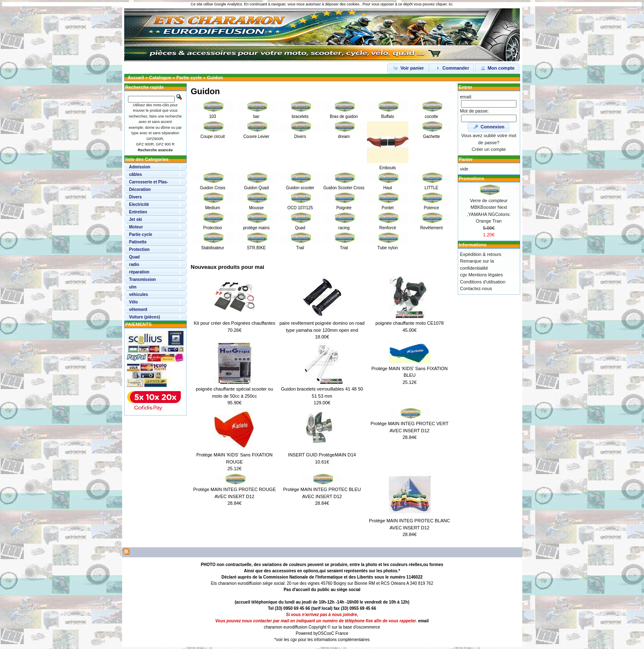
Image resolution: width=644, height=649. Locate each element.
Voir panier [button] (408, 68)
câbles (136, 174)
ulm (133, 287)
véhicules (139, 294)
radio (134, 264)
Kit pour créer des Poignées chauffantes (234, 323)
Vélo (134, 302)
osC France (338, 633)
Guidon (215, 78)
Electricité (139, 204)
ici (450, 4)
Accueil (136, 78)
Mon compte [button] (497, 68)
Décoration (140, 189)
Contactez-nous (476, 288)
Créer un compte (489, 149)
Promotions (472, 178)
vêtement (138, 309)
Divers (136, 197)
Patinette (138, 242)
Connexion (489, 127)
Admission (140, 167)
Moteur (136, 227)
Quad (135, 257)
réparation (139, 272)
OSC (322, 633)
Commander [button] (452, 68)
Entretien (138, 212)
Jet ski (136, 219)
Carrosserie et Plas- (149, 182)
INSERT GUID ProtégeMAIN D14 (322, 455)
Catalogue (160, 78)
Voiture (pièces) (145, 317)
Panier (466, 159)
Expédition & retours (481, 254)
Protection (139, 249)
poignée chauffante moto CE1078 (410, 323)
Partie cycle (189, 78)
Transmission (143, 279)
